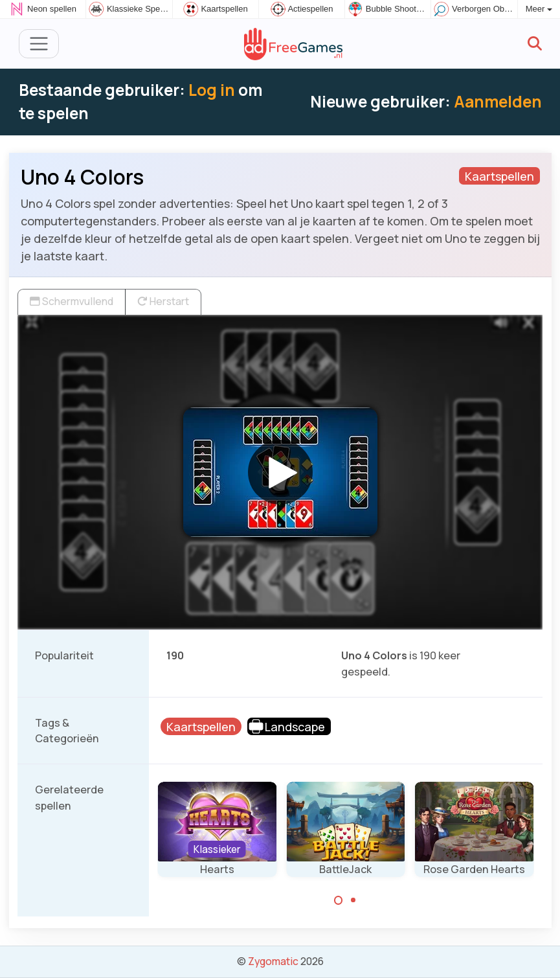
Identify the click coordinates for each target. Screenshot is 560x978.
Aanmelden (498, 101)
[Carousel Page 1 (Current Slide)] (339, 900)
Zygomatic (273, 961)
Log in (212, 90)
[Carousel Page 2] (353, 900)
